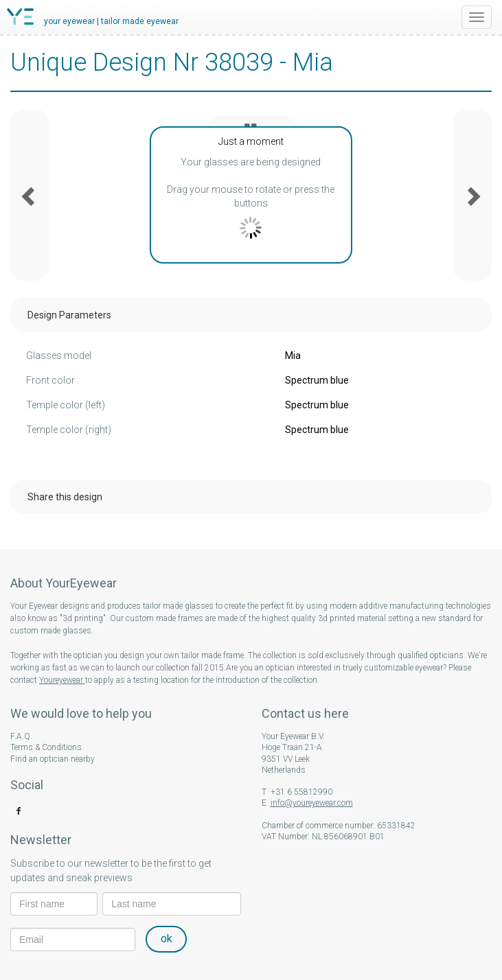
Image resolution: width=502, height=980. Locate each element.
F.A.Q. (21, 736)
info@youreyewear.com (312, 803)
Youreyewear (62, 680)
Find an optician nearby (53, 759)
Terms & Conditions (46, 747)
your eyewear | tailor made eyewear (111, 21)
